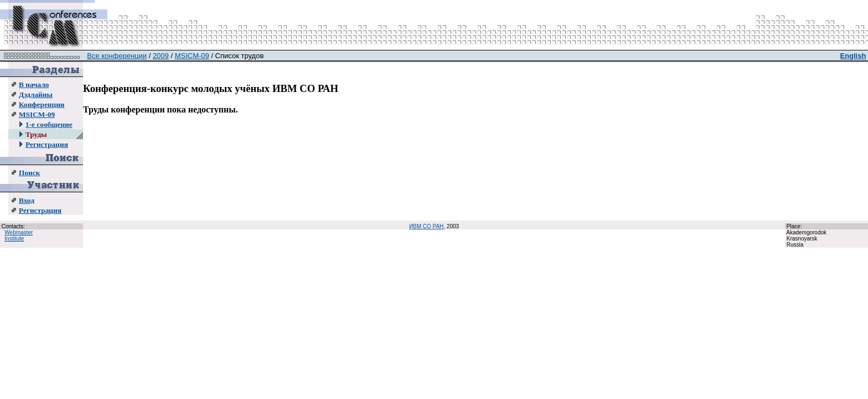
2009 (161, 56)
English (853, 56)
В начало (34, 85)
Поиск (29, 173)
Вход (27, 200)
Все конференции (117, 56)
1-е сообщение (49, 124)
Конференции (42, 104)
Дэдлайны (36, 94)
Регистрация (47, 144)
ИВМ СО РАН (426, 226)
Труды (36, 134)
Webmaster (19, 232)
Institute (14, 239)
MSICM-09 (37, 114)
